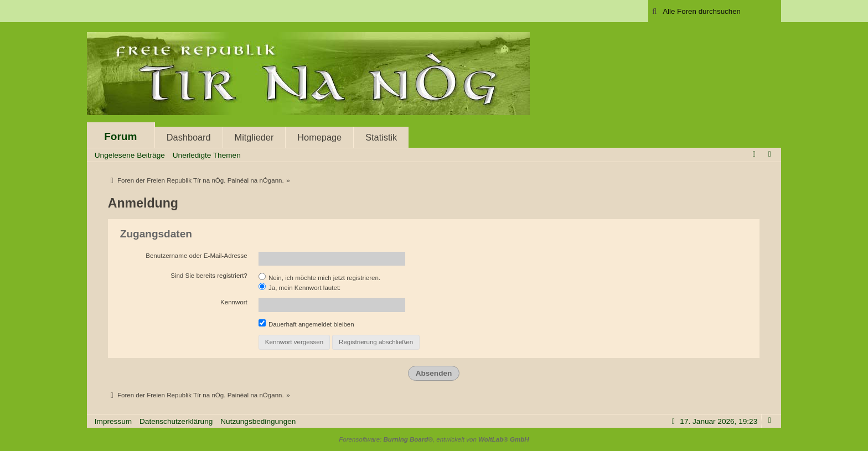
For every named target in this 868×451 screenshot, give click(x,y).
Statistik (381, 137)
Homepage (319, 137)
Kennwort (234, 302)
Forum (120, 136)
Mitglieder (254, 137)
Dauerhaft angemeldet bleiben (306, 323)
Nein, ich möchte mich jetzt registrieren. (319, 277)
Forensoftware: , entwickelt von (434, 439)
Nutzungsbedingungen (258, 421)
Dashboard (189, 137)
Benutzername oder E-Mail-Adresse (197, 256)
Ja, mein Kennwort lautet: (300, 287)
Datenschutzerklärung (176, 421)
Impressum (113, 421)
